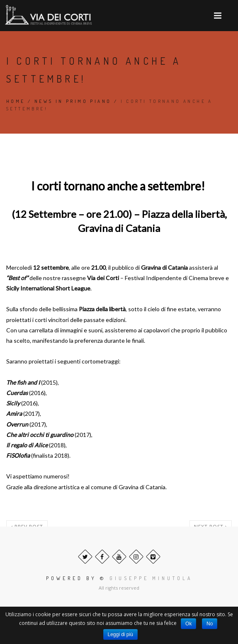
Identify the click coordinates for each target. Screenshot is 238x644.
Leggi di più (120, 634)
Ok (188, 624)
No (210, 624)
